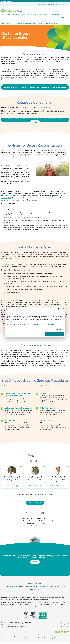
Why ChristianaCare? (32, 87)
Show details (59, 329)
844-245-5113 (44, 589)
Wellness (10, 15)
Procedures (45, 87)
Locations (40, 15)
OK (55, 334)
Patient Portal (32, 15)
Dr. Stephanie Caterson (9, 264)
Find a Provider (56, 15)
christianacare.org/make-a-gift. (13, 611)
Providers (54, 87)
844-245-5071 (38, 592)
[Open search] (64, 17)
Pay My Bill (47, 15)
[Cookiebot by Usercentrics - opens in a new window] (58, 309)
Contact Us (62, 87)
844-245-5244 (61, 589)
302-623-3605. (45, 108)
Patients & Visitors (21, 15)
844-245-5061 (13, 589)
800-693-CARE (5, 627)
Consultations (9, 87)
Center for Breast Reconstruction (35, 518)
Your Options (19, 87)
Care (3, 15)
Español (10, 1)
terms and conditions (45, 560)
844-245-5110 (31, 589)
